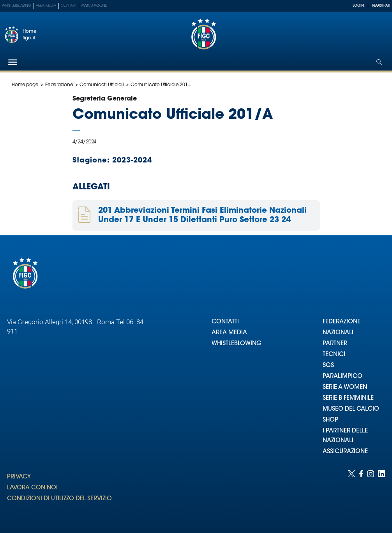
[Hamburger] (13, 62)
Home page (25, 85)
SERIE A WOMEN (345, 387)
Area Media (46, 6)
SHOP (330, 420)
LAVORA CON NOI (32, 488)
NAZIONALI (338, 333)
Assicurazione (94, 6)
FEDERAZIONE (342, 322)
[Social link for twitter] (351, 494)
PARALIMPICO (343, 377)
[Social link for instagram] (371, 494)
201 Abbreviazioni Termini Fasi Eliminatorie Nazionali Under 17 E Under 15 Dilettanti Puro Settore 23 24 (202, 215)
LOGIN (358, 6)
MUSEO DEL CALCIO (351, 409)
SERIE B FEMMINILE (348, 398)
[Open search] (379, 62)
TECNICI (334, 355)
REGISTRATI (381, 6)
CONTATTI (225, 322)
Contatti (69, 6)
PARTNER (335, 344)
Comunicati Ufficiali (102, 85)
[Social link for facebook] (361, 494)
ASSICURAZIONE (345, 452)
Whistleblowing (17, 6)
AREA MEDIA (229, 333)
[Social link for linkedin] (381, 494)
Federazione (59, 85)
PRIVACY (19, 477)
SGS (328, 366)
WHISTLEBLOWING (237, 344)
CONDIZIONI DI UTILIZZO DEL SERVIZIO (59, 499)
